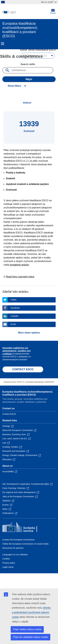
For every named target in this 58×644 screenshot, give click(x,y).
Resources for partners (13, 548)
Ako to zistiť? (49, 2)
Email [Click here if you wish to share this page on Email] (13, 324)
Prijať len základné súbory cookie (30, 637)
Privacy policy (9, 563)
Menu (3, 44)
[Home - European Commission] (26, 12)
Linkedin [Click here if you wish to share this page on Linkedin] (14, 316)
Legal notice (8, 567)
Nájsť (29, 79)
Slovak (53, 12)
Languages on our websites (15, 555)
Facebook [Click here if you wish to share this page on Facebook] (15, 308)
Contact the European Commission (18, 540)
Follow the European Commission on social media (25, 544)
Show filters (14, 86)
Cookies (6, 559)
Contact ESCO (9, 414)
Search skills (28, 64)
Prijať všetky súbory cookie (27, 629)
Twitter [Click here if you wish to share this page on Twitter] (14, 300)
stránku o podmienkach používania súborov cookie (31, 612)
